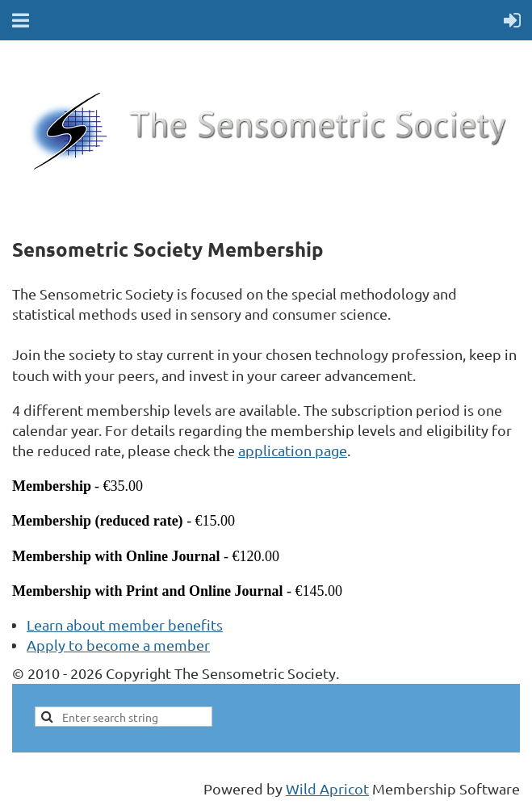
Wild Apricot (327, 788)
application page (293, 450)
